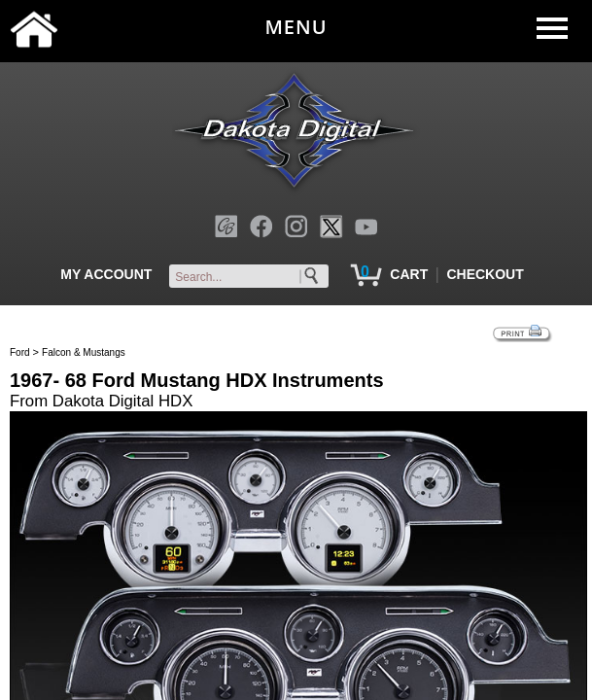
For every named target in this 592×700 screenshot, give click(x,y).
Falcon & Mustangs (84, 352)
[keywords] (253, 277)
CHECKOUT (485, 274)
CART (409, 274)
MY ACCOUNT (106, 274)
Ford (20, 352)
